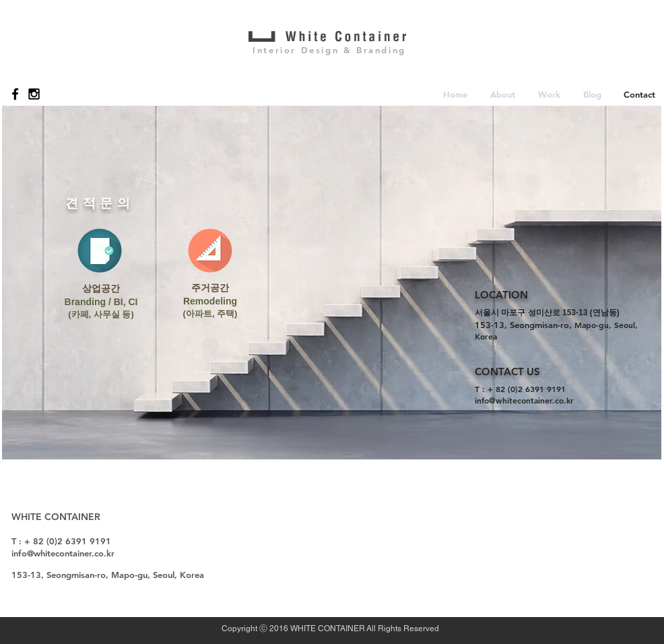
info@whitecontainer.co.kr (524, 400)
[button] (503, 94)
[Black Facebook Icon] (15, 94)
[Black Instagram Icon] (34, 94)
